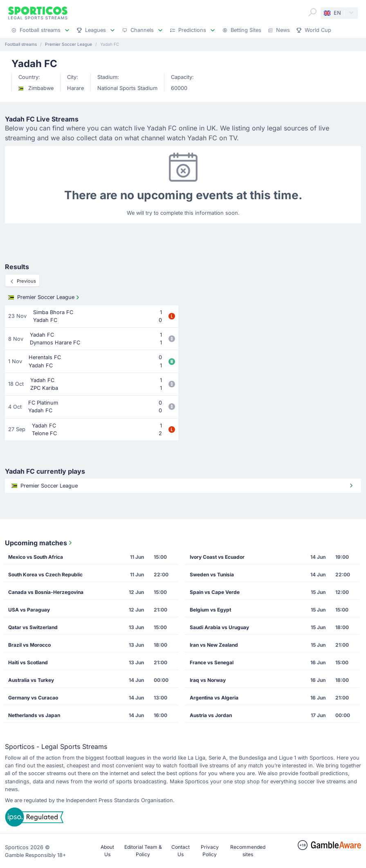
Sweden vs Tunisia (212, 575)
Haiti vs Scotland (28, 662)
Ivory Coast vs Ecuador (217, 557)
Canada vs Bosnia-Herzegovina (46, 592)
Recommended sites (248, 851)
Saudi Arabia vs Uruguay (219, 627)
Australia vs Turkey (31, 680)
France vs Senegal (212, 662)
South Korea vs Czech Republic (45, 575)
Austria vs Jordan (211, 715)
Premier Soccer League (45, 297)
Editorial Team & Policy (143, 851)
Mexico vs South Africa (36, 557)
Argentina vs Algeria (214, 698)
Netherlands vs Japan (34, 715)
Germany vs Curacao (33, 698)
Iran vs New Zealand (214, 645)
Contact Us (181, 851)
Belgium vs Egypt (210, 610)
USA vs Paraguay (29, 610)
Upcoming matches (39, 543)
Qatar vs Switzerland (33, 627)
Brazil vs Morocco (29, 645)
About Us (107, 851)
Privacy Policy (210, 851)
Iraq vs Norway (208, 680)
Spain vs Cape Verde (215, 592)
